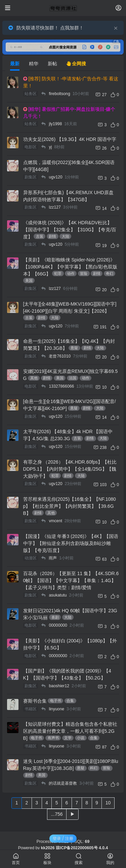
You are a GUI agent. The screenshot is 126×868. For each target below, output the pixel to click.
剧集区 (31, 177)
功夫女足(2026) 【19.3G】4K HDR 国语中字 (70, 139)
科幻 (94, 768)
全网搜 (76, 64)
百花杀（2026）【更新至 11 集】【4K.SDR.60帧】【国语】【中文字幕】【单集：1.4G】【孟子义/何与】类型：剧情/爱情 (71, 580)
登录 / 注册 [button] (63, 838)
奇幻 (110, 273)
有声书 (53, 738)
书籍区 (31, 709)
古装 (40, 236)
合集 (70, 701)
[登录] (118, 8)
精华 (34, 64)
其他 (34, 378)
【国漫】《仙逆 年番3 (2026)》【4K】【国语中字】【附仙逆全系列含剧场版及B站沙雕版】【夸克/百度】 (71, 543)
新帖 (52, 64)
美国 (29, 281)
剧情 (52, 236)
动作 (71, 273)
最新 (15, 64)
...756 (57, 814)
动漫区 (31, 558)
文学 (68, 738)
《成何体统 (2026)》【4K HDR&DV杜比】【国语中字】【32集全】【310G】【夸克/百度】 (70, 230)
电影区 (31, 147)
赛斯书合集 (35, 701)
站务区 (31, 94)
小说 (81, 738)
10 (108, 803)
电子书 (56, 701)
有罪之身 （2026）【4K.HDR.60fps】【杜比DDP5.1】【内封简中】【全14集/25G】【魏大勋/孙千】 (70, 469)
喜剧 (55, 617)
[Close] (116, 28)
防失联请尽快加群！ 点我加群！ (50, 28)
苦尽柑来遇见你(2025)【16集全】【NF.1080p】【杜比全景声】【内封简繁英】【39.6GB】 (70, 506)
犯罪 (58, 273)
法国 (73, 378)
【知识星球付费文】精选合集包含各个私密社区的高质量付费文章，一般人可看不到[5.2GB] (70, 731)
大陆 (66, 236)
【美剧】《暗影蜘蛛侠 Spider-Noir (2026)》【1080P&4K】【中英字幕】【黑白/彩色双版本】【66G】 (70, 267)
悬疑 (74, 348)
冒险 (84, 273)
